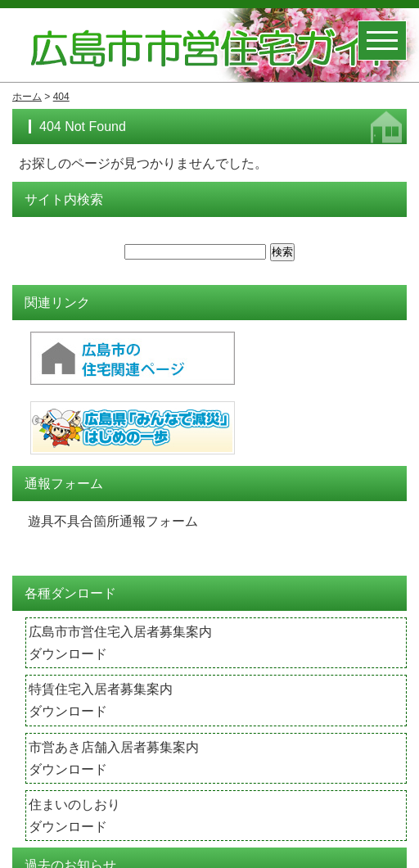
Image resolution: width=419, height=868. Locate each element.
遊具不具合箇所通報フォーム (113, 522)
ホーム (27, 97)
